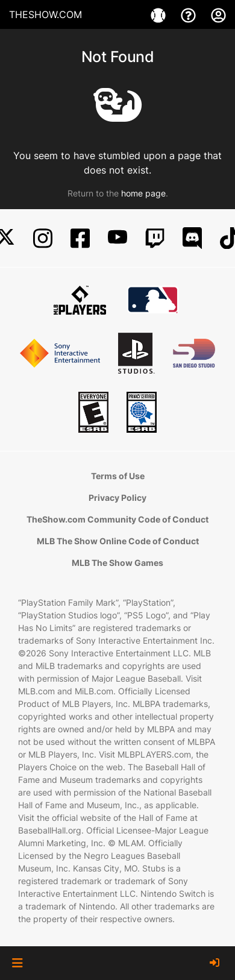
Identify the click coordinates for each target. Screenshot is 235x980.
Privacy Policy (117, 498)
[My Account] (218, 14)
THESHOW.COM (45, 14)
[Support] (190, 14)
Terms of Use (118, 476)
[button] (17, 963)
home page (143, 193)
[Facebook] (80, 238)
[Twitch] (155, 238)
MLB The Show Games (117, 563)
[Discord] (192, 238)
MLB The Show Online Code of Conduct (118, 541)
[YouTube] (117, 238)
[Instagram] (43, 238)
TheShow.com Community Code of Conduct (117, 519)
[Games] (160, 14)
